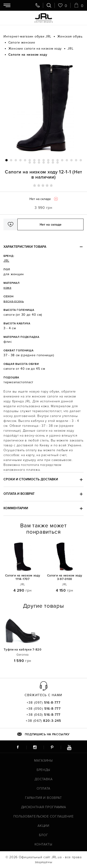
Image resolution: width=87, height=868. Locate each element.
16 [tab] (76, 160)
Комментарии (16, 508)
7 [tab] (34, 160)
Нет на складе (51, 225)
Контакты (43, 844)
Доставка (44, 779)
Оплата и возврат (19, 494)
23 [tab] (53, 163)
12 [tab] (58, 160)
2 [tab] (11, 160)
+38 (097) (44, 703)
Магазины (43, 761)
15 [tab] (71, 160)
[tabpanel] (43, 108)
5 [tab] (25, 160)
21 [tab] (44, 163)
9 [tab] (44, 160)
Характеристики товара (25, 247)
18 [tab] (30, 163)
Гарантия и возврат (43, 798)
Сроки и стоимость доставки (31, 479)
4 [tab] (20, 160)
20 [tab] (39, 163)
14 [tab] (67, 160)
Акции (43, 826)
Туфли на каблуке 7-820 (23, 650)
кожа (7, 288)
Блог (44, 835)
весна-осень (14, 301)
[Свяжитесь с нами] (38, 5)
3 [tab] (16, 160)
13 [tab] (62, 160)
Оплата (43, 788)
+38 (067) (43, 721)
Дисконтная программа (44, 807)
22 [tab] (48, 163)
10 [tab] (48, 160)
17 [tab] (81, 160)
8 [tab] (39, 160)
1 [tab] (6, 160)
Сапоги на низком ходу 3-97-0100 (65, 578)
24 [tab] (58, 163)
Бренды (43, 770)
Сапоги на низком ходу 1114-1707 (23, 578)
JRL (6, 261)
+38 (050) (44, 709)
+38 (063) (43, 715)
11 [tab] (53, 160)
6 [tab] (30, 160)
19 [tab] (34, 163)
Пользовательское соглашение (44, 816)
